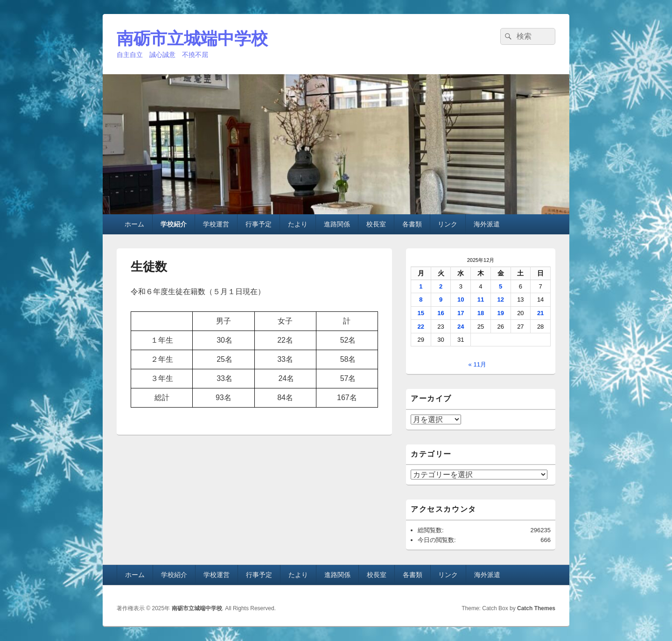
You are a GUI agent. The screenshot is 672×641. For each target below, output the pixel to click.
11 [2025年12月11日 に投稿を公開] (481, 299)
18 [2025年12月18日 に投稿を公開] (481, 313)
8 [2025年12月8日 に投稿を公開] (421, 299)
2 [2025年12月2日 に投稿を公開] (441, 286)
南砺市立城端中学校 (192, 39)
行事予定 (259, 224)
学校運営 (216, 224)
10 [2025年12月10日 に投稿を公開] (461, 299)
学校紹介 (174, 224)
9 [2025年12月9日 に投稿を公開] (441, 299)
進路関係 (337, 224)
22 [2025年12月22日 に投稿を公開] (421, 327)
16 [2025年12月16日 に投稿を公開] (441, 313)
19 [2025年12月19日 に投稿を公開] (500, 313)
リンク (448, 224)
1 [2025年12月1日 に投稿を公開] (421, 286)
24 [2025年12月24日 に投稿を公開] (461, 327)
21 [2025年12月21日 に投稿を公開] (540, 313)
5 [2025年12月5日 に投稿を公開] (500, 286)
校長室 (376, 224)
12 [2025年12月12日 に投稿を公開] (500, 299)
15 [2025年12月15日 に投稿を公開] (421, 313)
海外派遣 (487, 224)
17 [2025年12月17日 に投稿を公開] (461, 313)
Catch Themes (536, 608)
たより (298, 224)
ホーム (134, 224)
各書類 (412, 224)
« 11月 (477, 364)
